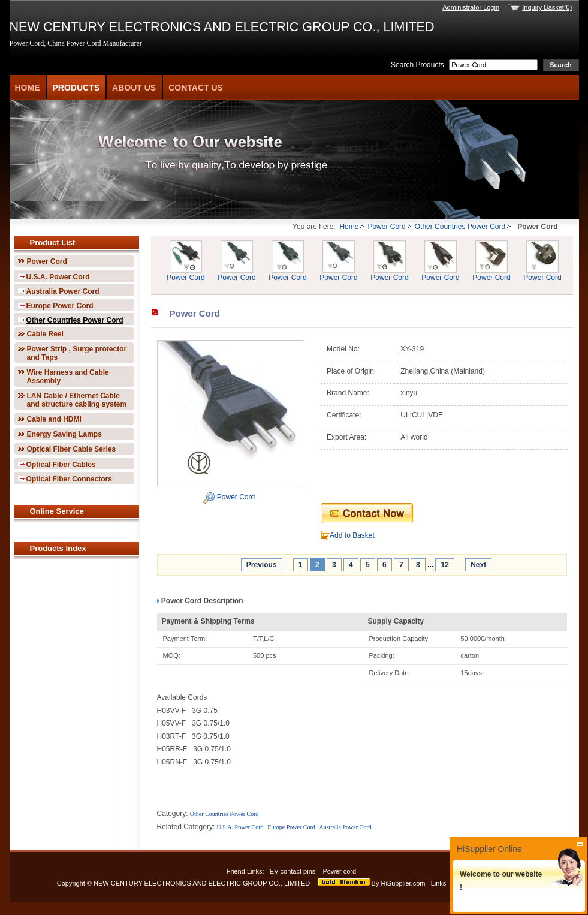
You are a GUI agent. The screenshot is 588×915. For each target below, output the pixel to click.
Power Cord (386, 227)
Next (478, 565)
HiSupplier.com (403, 883)
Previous (262, 565)
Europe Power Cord (60, 306)
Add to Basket (352, 535)
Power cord (340, 871)
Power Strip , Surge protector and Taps (77, 353)
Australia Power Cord (63, 291)
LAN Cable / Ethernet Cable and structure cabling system (77, 400)
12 (444, 565)
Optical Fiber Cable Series (72, 449)
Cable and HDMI (54, 419)
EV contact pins (293, 871)
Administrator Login (471, 7)
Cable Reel (45, 334)
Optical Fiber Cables (61, 465)
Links (439, 883)
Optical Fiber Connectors (69, 479)
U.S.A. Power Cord (58, 277)
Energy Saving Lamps (64, 434)
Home (28, 88)
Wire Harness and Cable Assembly (68, 377)
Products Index (58, 548)
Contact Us (196, 88)
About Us (134, 88)
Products (76, 88)
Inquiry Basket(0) (547, 7)
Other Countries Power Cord (460, 227)
